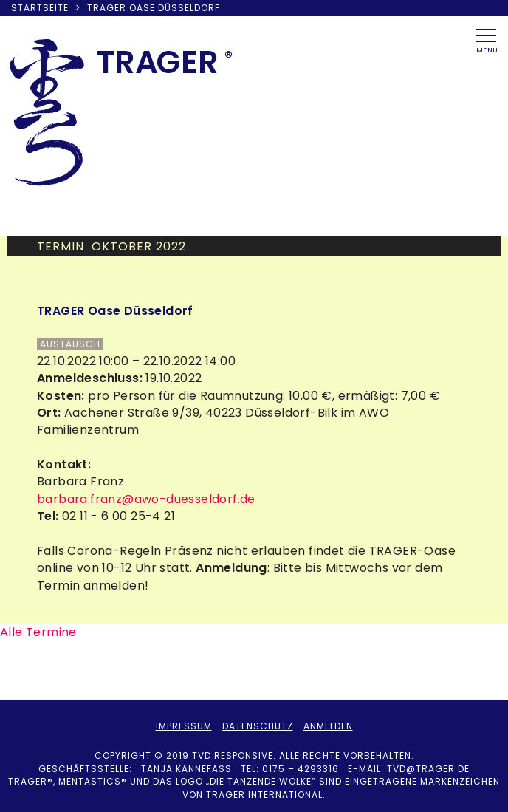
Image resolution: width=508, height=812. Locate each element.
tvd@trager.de (428, 769)
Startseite (40, 8)
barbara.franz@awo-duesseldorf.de (146, 499)
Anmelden (328, 726)
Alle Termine (38, 632)
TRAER (158, 62)
